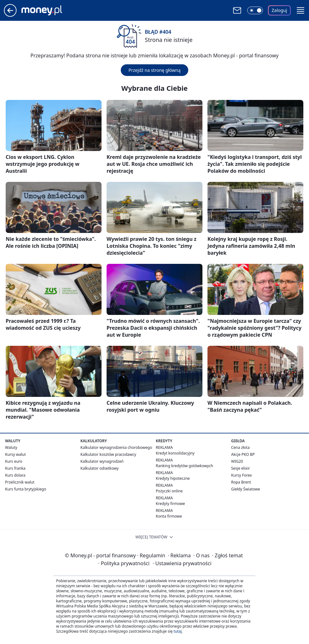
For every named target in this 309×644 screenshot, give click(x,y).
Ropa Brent (241, 482)
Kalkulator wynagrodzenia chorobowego (116, 447)
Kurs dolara (15, 475)
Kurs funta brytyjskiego (26, 489)
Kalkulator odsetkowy (99, 468)
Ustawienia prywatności (182, 563)
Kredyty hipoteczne (173, 478)
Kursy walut (15, 454)
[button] (300, 10)
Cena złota (240, 447)
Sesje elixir (240, 468)
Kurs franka (15, 468)
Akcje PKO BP (243, 454)
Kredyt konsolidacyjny (175, 453)
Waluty (11, 447)
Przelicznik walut (20, 482)
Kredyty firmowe (170, 504)
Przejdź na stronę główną (154, 70)
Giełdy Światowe (246, 489)
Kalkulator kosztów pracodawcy (108, 454)
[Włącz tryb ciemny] (255, 10)
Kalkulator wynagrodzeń (102, 461)
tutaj (178, 631)
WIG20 (237, 461)
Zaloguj (280, 10)
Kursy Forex (242, 475)
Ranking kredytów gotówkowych (184, 466)
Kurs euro (14, 461)
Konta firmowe (169, 516)
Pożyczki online (169, 491)
